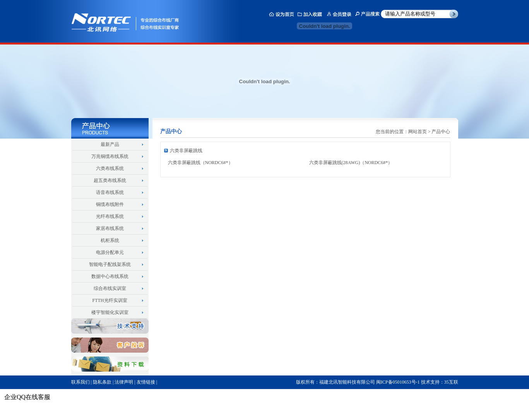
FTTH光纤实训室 (110, 300)
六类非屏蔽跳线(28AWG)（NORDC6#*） (351, 163)
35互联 (451, 382)
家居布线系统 (110, 228)
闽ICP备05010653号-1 (398, 382)
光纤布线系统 (110, 216)
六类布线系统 (110, 168)
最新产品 (110, 144)
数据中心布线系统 (110, 276)
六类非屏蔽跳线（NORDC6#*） (200, 163)
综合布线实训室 (110, 288)
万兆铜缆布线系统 (110, 156)
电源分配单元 (110, 252)
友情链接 (146, 382)
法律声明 (124, 382)
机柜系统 (110, 240)
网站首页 (418, 132)
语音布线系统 (110, 192)
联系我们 (80, 382)
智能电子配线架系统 (110, 264)
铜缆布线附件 (110, 204)
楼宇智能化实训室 (110, 312)
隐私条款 (102, 382)
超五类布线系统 (110, 180)
